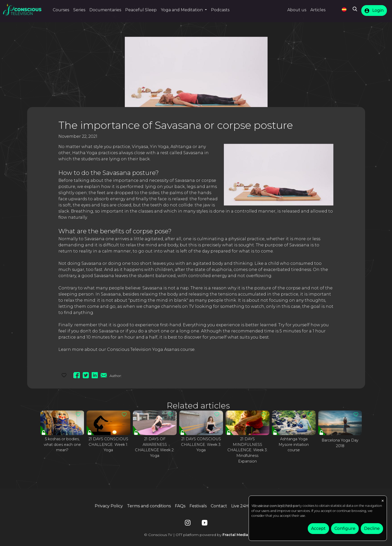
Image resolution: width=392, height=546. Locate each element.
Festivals (198, 506)
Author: (116, 376)
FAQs (180, 506)
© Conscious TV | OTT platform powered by (196, 535)
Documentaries (105, 10)
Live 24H (240, 506)
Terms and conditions (149, 506)
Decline (372, 528)
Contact (219, 506)
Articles (318, 10)
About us (297, 10)
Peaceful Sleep (141, 10)
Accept (318, 528)
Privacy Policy (109, 506)
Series (79, 10)
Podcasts (220, 10)
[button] (184, 10)
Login (374, 10)
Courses (61, 10)
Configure (345, 528)
